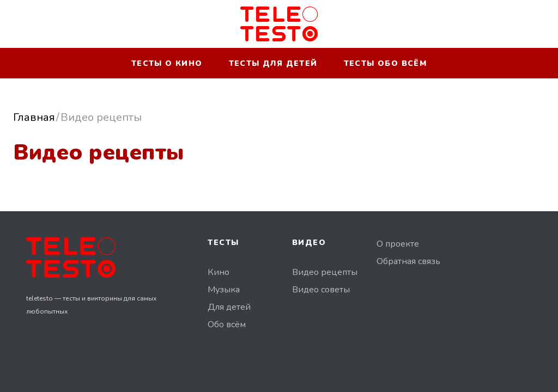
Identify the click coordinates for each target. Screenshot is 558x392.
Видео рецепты (325, 272)
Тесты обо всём (386, 63)
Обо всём (227, 324)
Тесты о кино (167, 63)
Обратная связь (408, 261)
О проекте (398, 244)
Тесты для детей (273, 63)
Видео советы (321, 290)
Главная (34, 117)
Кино (219, 272)
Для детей (229, 307)
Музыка (224, 290)
